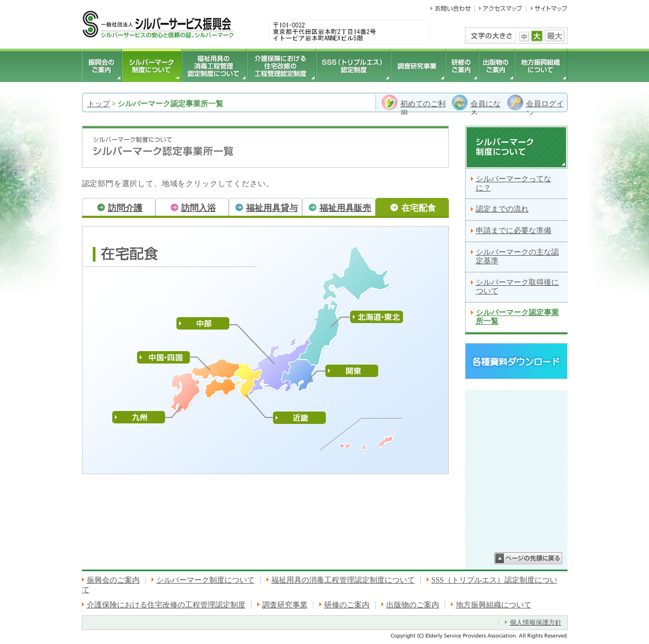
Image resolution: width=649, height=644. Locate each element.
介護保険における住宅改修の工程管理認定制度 (166, 605)
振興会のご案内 (113, 580)
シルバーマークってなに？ (514, 183)
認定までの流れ (502, 209)
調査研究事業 (285, 605)
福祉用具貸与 (272, 208)
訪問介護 (125, 208)
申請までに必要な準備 (514, 231)
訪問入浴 (199, 208)
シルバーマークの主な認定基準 (517, 257)
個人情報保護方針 (536, 622)
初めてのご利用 (423, 109)
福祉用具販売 (345, 208)
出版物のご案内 (413, 605)
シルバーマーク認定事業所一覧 (517, 317)
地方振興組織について (494, 605)
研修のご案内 (347, 605)
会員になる (486, 109)
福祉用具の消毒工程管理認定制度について (343, 580)
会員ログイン (545, 109)
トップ (99, 104)
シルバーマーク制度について (206, 580)
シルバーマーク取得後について (517, 287)
